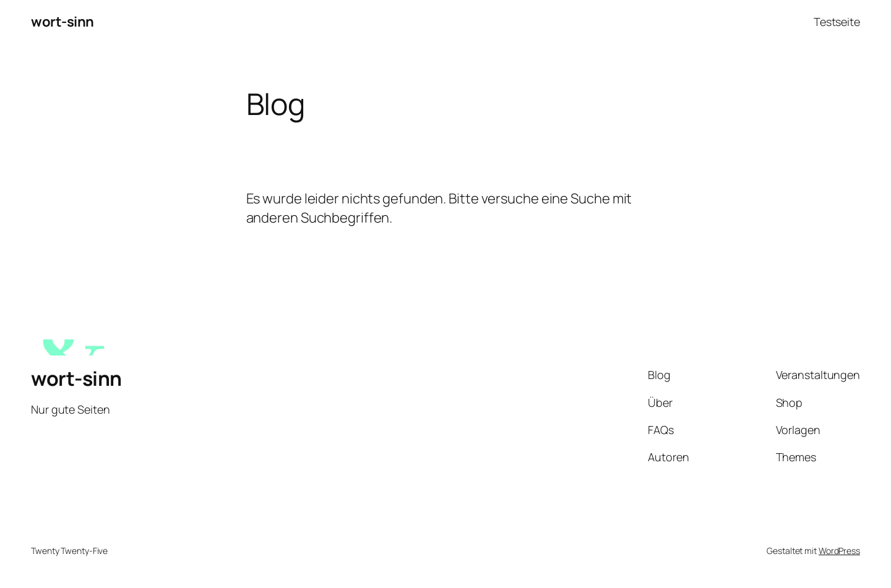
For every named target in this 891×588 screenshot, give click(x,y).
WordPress (839, 551)
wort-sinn (62, 22)
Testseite (837, 22)
